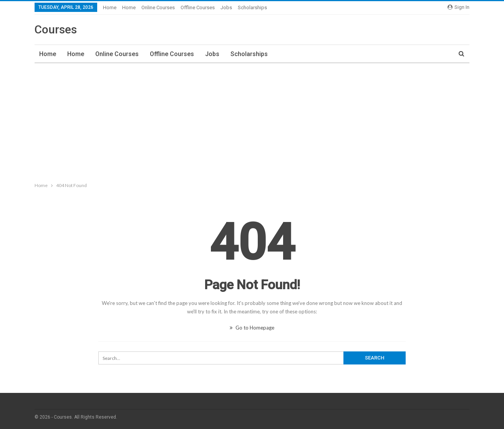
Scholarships (252, 7)
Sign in (458, 7)
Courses (56, 29)
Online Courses (158, 7)
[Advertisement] (252, 121)
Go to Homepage (252, 328)
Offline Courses (198, 7)
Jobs (226, 7)
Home (110, 7)
